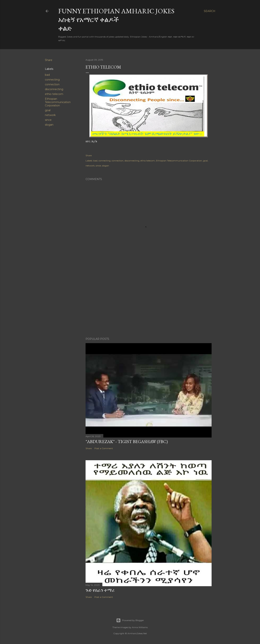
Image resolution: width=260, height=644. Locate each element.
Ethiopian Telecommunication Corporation (58, 102)
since (48, 120)
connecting (52, 80)
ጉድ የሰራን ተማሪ (100, 590)
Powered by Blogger (130, 620)
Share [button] (49, 60)
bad (47, 75)
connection (52, 84)
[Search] (210, 11)
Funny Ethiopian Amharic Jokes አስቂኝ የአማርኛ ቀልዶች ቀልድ (116, 20)
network (50, 115)
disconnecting (54, 89)
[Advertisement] (149, 302)
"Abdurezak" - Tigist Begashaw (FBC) (127, 441)
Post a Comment (104, 448)
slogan (49, 125)
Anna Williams (140, 627)
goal (48, 110)
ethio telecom (54, 94)
